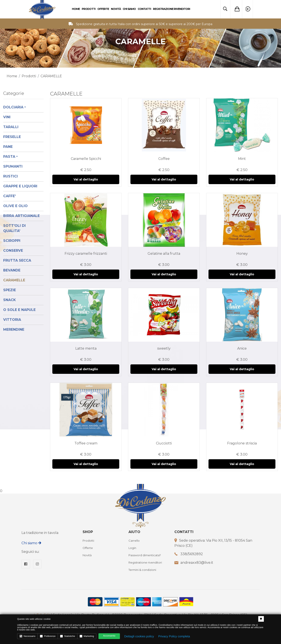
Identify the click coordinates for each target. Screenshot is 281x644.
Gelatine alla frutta (164, 254)
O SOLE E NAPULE (19, 310)
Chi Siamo (129, 9)
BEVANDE (12, 270)
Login (132, 548)
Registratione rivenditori (145, 562)
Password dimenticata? (145, 555)
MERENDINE (14, 330)
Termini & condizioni (142, 570)
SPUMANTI (13, 166)
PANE (8, 147)
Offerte (103, 9)
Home (76, 9)
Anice (242, 348)
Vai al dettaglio (86, 179)
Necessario (27, 636)
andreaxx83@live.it (197, 563)
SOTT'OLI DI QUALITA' (14, 228)
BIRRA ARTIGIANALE (21, 216)
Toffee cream (86, 443)
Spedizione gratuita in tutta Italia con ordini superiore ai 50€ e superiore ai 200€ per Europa (144, 24)
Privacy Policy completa (174, 636)
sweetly (164, 348)
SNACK (10, 300)
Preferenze (48, 636)
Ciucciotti (164, 443)
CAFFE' (9, 196)
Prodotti (89, 9)
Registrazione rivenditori (171, 9)
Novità (116, 9)
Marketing (87, 636)
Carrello (134, 541)
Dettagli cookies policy (139, 636)
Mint (242, 159)
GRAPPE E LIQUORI (20, 186)
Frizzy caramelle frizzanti (86, 254)
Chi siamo (31, 543)
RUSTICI (11, 176)
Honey (242, 254)
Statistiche (68, 636)
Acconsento (109, 636)
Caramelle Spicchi (86, 159)
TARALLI (11, 127)
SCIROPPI (12, 241)
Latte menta (86, 348)
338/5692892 (192, 554)
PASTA (9, 157)
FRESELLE (12, 137)
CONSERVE (13, 251)
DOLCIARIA (13, 107)
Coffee (164, 159)
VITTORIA (12, 320)
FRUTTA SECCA (17, 260)
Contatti (144, 9)
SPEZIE (10, 290)
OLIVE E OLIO (15, 206)
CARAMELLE (14, 280)
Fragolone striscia (242, 443)
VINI (7, 117)
